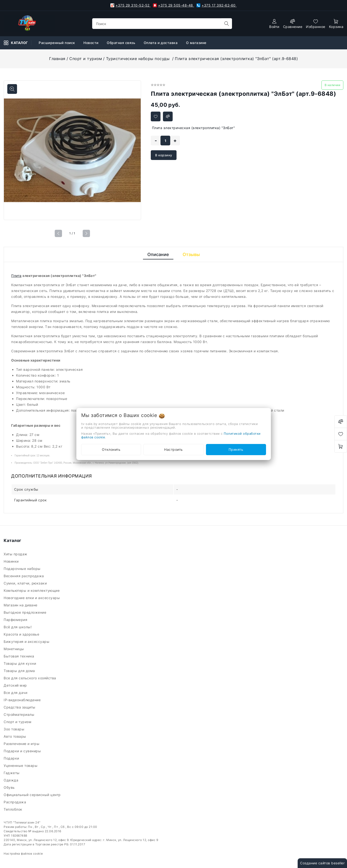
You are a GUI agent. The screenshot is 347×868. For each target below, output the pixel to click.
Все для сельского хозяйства (30, 678)
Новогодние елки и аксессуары (32, 598)
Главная (57, 59)
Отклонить (111, 449)
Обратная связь (122, 43)
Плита (16, 276)
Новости (91, 43)
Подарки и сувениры (23, 751)
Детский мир (16, 685)
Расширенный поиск (57, 43)
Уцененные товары (21, 766)
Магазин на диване (21, 605)
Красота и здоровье (22, 634)
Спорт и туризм (86, 59)
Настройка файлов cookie (23, 854)
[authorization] (274, 24)
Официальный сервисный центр (33, 795)
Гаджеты (12, 773)
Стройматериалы (20, 714)
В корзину (164, 155)
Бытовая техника (19, 656)
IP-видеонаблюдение (23, 700)
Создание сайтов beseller (322, 863)
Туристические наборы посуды (138, 59)
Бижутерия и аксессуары (28, 642)
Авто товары (15, 736)
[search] (227, 24)
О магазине (197, 43)
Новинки (12, 561)
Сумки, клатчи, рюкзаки (26, 583)
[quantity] (165, 141)
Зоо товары (15, 729)
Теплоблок (13, 809)
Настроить (173, 449)
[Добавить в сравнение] (168, 116)
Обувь (10, 787)
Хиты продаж (16, 554)
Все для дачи (16, 693)
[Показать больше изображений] (12, 89)
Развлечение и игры (22, 744)
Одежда (12, 780)
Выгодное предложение (26, 612)
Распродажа (15, 802)
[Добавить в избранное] (156, 116)
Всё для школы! (19, 627)
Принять (236, 449)
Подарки (12, 758)
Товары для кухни (20, 663)
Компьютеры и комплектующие (33, 590)
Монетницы (14, 649)
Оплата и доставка (161, 43)
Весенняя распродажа (24, 576)
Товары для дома (20, 671)
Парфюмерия (16, 620)
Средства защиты (20, 707)
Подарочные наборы (23, 569)
